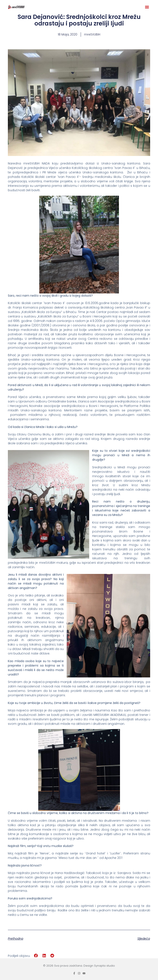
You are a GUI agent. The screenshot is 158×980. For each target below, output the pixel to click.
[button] (147, 7)
